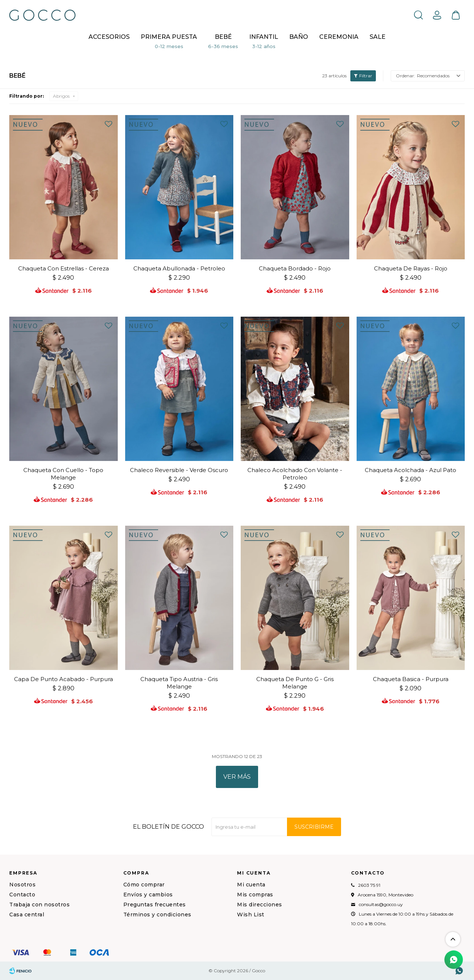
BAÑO (299, 37)
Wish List (251, 915)
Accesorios (109, 37)
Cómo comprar (144, 885)
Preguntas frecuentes (155, 905)
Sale (378, 37)
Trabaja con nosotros (39, 905)
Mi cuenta (251, 885)
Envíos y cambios (148, 895)
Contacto (22, 895)
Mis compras (255, 895)
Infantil (264, 37)
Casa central (27, 915)
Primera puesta (169, 37)
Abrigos (61, 96)
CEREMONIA (339, 37)
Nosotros (22, 885)
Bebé (223, 37)
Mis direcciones (260, 905)
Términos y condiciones (157, 915)
